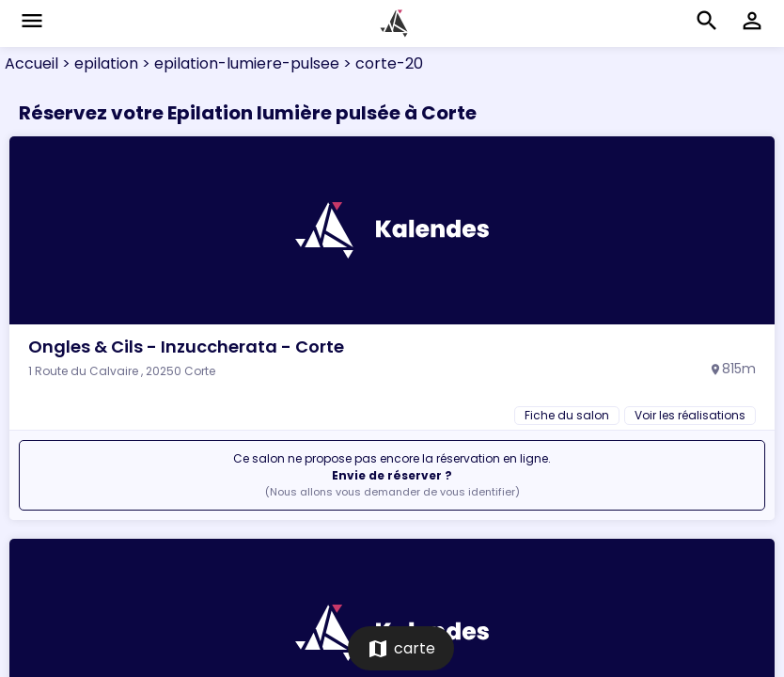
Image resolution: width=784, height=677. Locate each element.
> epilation (98, 63)
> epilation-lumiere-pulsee (239, 63)
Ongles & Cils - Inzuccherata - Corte (186, 346)
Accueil (31, 63)
